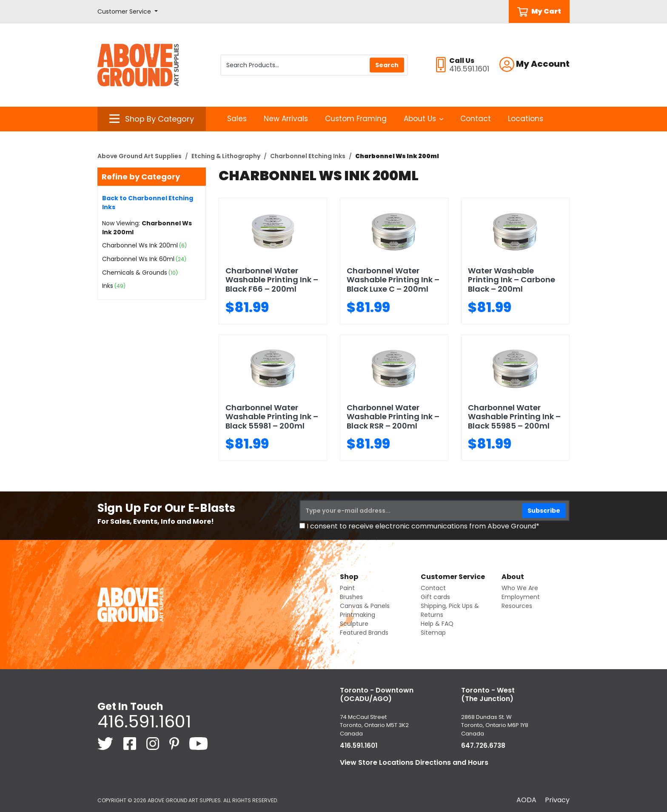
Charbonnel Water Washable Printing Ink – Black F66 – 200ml (272, 280)
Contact (476, 119)
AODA (526, 800)
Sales (237, 119)
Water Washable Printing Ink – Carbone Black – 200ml (512, 280)
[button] (128, 12)
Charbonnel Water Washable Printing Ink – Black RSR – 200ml (393, 417)
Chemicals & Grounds (135, 273)
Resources (517, 606)
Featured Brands (364, 633)
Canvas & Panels (365, 606)
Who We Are (520, 588)
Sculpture (354, 624)
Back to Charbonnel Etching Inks (148, 203)
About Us (423, 119)
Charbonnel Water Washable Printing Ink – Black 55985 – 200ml (514, 417)
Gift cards (435, 597)
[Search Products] (314, 65)
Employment (521, 597)
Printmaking (358, 615)
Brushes (351, 597)
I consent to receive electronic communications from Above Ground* (423, 526)
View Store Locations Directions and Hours (414, 762)
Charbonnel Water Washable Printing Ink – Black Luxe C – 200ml (393, 280)
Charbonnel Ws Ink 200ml (140, 245)
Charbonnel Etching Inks (308, 156)
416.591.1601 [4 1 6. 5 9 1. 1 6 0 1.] (144, 721)
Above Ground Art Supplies (140, 156)
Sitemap (433, 633)
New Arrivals (286, 119)
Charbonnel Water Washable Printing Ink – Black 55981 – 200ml (272, 417)
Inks (108, 286)
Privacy (557, 800)
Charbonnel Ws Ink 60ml (138, 259)
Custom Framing (356, 119)
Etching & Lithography (226, 156)
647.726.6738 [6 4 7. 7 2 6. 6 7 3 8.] (483, 745)
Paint (347, 588)
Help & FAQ (437, 624)
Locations (526, 119)
